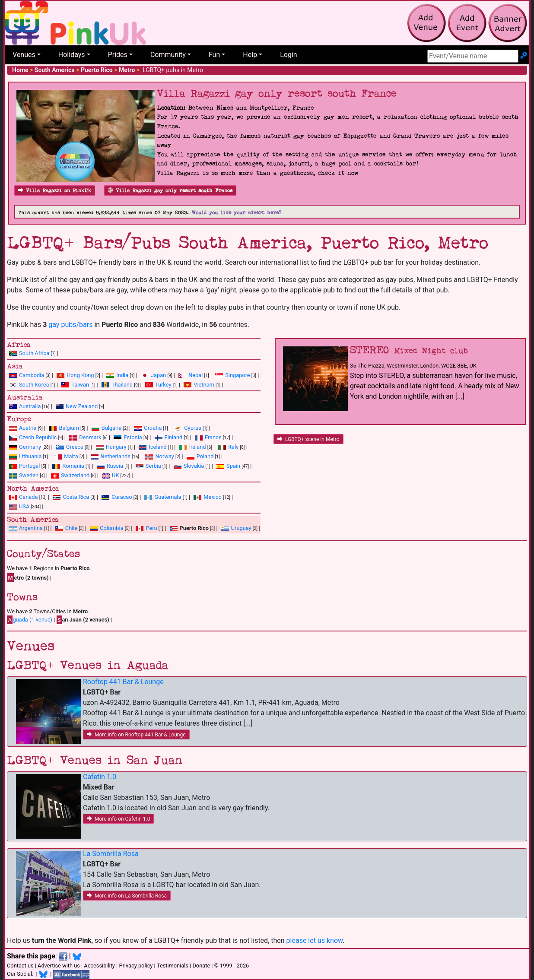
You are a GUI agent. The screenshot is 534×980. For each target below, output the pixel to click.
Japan (158, 375)
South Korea (34, 385)
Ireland (198, 447)
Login (288, 55)
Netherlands (116, 456)
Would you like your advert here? (237, 213)
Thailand (122, 385)
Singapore (237, 375)
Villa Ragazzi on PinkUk (55, 191)
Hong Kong (80, 375)
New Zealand (82, 406)
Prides (118, 55)
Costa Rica (76, 497)
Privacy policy (136, 966)
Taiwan (80, 385)
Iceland (157, 447)
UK (115, 475)
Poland (205, 456)
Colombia (112, 528)
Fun (214, 55)
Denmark (90, 437)
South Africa (34, 353)
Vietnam (204, 385)
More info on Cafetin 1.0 (118, 819)
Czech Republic (38, 437)
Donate (201, 966)
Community (168, 55)
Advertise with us (59, 966)
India (122, 375)
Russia (115, 466)
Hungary (116, 447)
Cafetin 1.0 (100, 777)
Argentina (31, 528)
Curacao (122, 497)
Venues (24, 55)
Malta (71, 456)
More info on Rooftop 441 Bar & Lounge (136, 735)
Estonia (133, 437)
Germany (30, 447)
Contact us (20, 966)
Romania (73, 466)
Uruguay (241, 528)
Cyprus (193, 428)
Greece (75, 447)
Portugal (29, 466)
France (213, 437)
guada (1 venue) (30, 620)
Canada (29, 497)
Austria (28, 428)
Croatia (153, 428)
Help (250, 55)
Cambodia (32, 375)
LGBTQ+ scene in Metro (308, 439)
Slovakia (194, 466)
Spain (233, 466)
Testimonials (173, 966)
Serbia (153, 466)
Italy (233, 447)
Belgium (69, 428)
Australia (30, 406)
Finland (174, 437)
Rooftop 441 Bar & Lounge (123, 682)
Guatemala (168, 497)
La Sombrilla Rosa (111, 854)
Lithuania (30, 456)
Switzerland (75, 475)
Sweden (29, 475)
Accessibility (99, 966)
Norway (164, 456)
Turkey (163, 385)
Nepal (195, 375)
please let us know (315, 940)
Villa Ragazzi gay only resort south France (170, 191)
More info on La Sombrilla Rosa (127, 896)
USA (24, 506)
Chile (71, 528)
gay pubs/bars (70, 325)
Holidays (72, 55)
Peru (151, 528)
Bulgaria (112, 428)
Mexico (212, 497)
